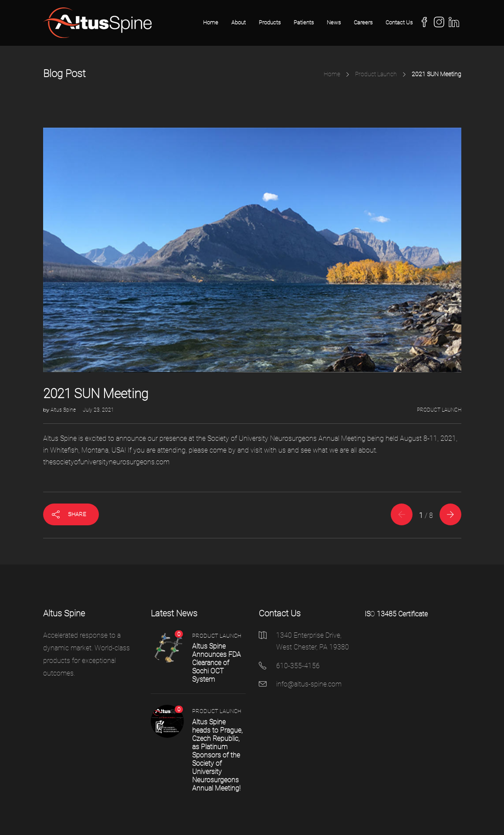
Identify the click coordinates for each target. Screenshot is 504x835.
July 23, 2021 (98, 410)
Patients (304, 22)
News (334, 22)
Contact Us (399, 22)
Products (270, 22)
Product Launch (376, 74)
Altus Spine (64, 410)
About (238, 22)
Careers (363, 22)
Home (211, 22)
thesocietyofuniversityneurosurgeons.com (106, 462)
